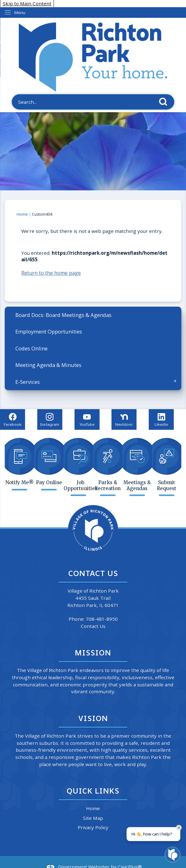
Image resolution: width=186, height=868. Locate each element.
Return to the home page (51, 273)
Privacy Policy (93, 827)
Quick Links (93, 791)
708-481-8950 (102, 619)
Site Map (93, 818)
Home (22, 214)
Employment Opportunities (49, 331)
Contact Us (93, 626)
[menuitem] (93, 315)
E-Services (28, 382)
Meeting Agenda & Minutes (48, 365)
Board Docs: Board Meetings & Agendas (63, 315)
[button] (165, 102)
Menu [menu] (20, 13)
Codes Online (31, 348)
